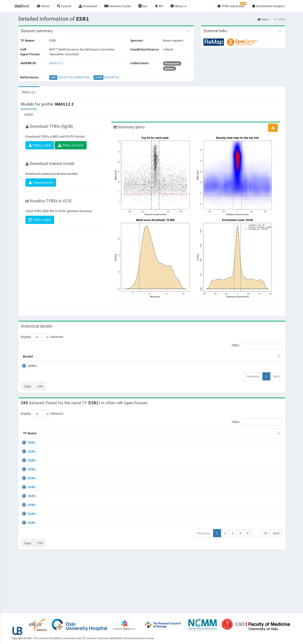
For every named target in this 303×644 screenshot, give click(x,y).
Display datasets (42, 337)
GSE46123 (243, 572)
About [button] (178, 6)
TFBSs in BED (40, 145)
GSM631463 (81, 77)
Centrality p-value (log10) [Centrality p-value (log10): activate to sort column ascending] (243, 356)
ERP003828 (244, 447)
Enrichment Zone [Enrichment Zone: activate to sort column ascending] (123, 356)
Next (276, 376)
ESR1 (27, 447)
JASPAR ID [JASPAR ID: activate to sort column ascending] (268, 436)
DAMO (29, 114)
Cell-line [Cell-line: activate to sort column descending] (48, 438)
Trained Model (41, 183)
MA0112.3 (56, 63)
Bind (22, 6)
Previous (253, 376)
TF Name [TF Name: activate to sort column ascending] (27, 436)
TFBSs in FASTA (71, 145)
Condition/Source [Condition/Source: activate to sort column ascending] (107, 438)
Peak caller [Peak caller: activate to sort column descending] (56, 356)
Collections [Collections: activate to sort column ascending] (193, 438)
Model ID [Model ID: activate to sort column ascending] (87, 356)
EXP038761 (112, 77)
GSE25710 (65, 77)
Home (263, 19)
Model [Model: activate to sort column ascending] (28, 356)
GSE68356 (243, 461)
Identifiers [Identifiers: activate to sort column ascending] (245, 438)
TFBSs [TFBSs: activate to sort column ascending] (160, 356)
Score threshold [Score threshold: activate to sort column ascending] (192, 356)
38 (265, 588)
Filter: (257, 346)
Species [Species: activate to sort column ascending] (220, 438)
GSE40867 (243, 544)
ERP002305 (244, 517)
